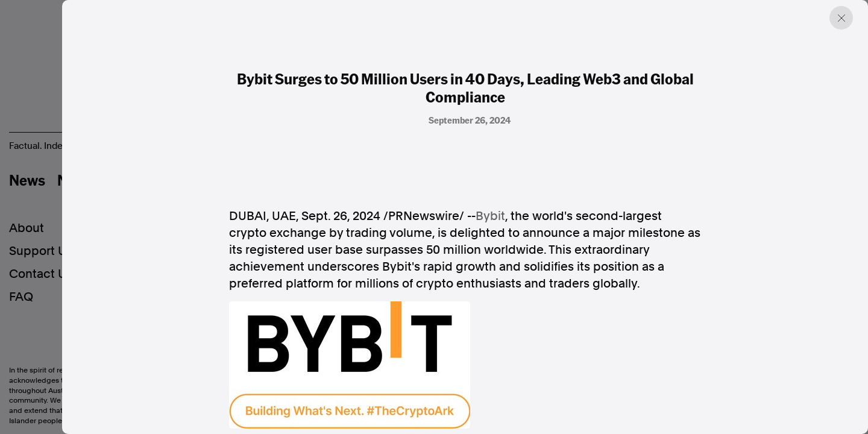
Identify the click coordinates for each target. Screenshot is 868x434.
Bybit (490, 216)
